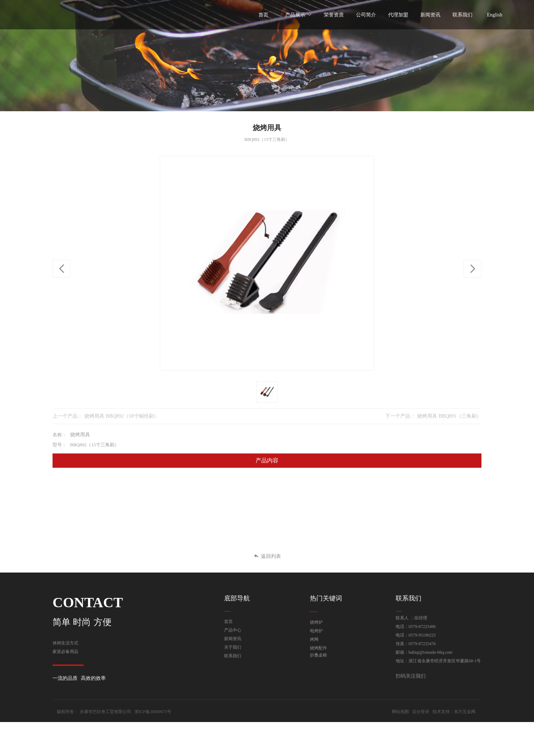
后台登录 (421, 746)
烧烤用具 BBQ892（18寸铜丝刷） (122, 416)
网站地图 (400, 746)
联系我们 (233, 656)
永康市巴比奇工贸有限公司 (105, 746)
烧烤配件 (318, 648)
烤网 (314, 639)
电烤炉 (316, 631)
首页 (228, 622)
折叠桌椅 (318, 655)
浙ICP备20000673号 (153, 746)
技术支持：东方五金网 (454, 746)
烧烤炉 (316, 622)
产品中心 (233, 630)
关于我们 (233, 647)
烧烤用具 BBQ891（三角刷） (449, 416)
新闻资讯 (233, 639)
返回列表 (267, 556)
